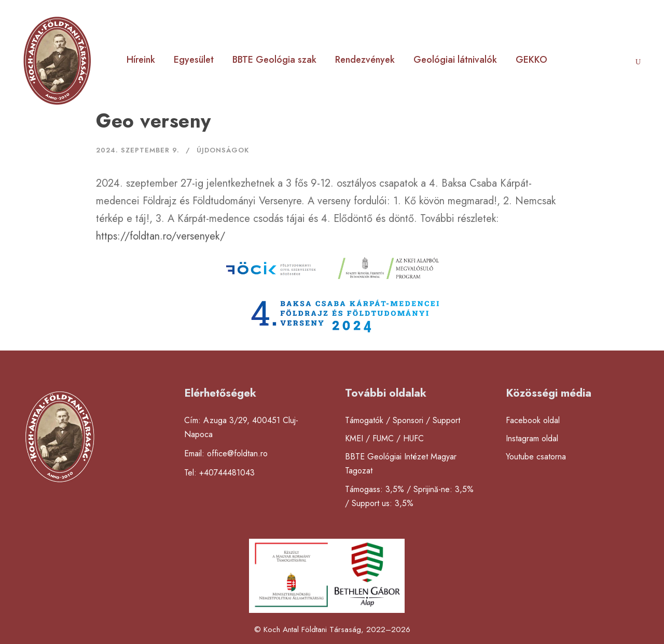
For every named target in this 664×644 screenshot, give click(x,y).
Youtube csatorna (536, 457)
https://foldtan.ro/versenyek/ (161, 236)
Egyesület (194, 60)
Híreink (141, 60)
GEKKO (531, 60)
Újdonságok (223, 150)
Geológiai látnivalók (455, 60)
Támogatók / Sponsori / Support (403, 420)
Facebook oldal (533, 420)
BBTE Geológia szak (274, 60)
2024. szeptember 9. (138, 150)
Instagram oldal (532, 438)
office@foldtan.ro (237, 453)
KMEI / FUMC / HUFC (384, 438)
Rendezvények (365, 60)
